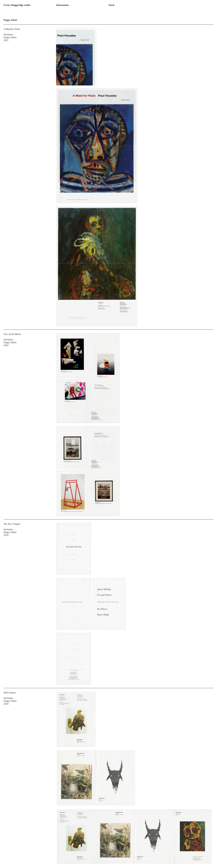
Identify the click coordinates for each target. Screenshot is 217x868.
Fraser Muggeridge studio (17, 5)
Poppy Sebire (10, 37)
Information (62, 5)
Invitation (8, 35)
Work (111, 5)
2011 (6, 40)
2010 (6, 345)
